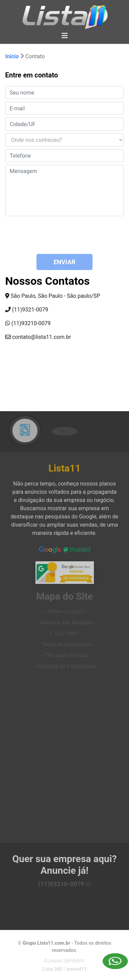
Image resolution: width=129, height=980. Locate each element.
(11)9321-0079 (27, 310)
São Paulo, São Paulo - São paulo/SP (53, 296)
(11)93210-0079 (28, 323)
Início (13, 56)
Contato (35, 56)
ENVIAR (65, 262)
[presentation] (47, 235)
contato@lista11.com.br (38, 337)
